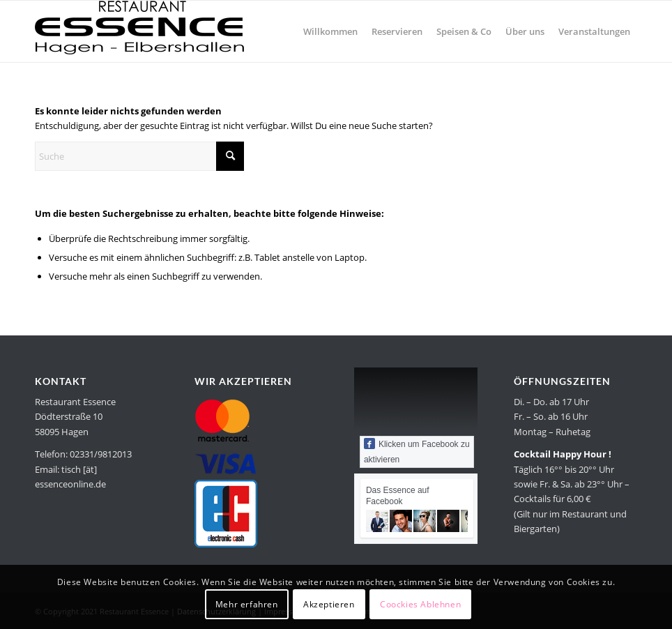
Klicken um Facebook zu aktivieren (417, 451)
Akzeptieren (329, 604)
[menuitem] (330, 31)
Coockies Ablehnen (420, 604)
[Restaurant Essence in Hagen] (139, 31)
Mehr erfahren (247, 604)
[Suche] (139, 156)
